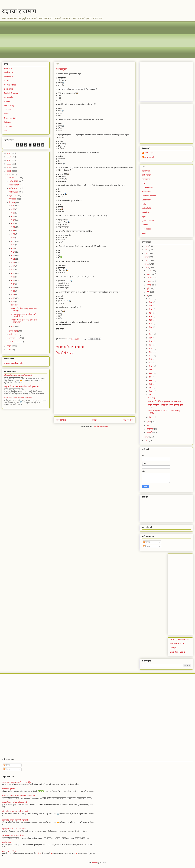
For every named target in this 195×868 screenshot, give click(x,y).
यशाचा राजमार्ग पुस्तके (177, 644)
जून (148, 292)
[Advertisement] (82, 40)
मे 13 (13, 263)
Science (7, 122)
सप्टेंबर (149, 281)
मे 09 (13, 277)
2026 (9, 153)
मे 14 (13, 259)
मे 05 (13, 291)
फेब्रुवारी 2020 (15, 338)
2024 (9, 160)
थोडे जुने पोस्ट (128, 420)
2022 (9, 167)
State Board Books (177, 652)
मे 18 (13, 248)
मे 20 (13, 245)
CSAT (6, 81)
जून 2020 (13, 199)
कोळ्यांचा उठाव (6, 842)
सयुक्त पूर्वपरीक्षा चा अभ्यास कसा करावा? (14, 829)
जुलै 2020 (13, 195)
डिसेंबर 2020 (14, 178)
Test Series (9, 126)
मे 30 (13, 209)
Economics (9, 89)
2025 (9, 157)
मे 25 (13, 227)
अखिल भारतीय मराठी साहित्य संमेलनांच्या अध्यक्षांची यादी (19, 796)
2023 (9, 164)
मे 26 (13, 223)
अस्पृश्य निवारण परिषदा (9, 851)
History (7, 101)
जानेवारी (149, 432)
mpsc (6, 114)
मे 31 (13, 206)
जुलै (148, 288)
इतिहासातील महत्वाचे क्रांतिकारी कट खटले (18, 375)
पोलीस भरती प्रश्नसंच (9, 789)
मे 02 (13, 302)
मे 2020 (12, 203)
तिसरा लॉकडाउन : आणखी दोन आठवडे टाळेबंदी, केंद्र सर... (23, 315)
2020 (9, 175)
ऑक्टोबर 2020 (14, 185)
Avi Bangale (149, 153)
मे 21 (13, 241)
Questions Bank (11, 118)
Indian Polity (9, 106)
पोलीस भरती (8, 68)
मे (147, 296)
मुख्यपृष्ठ (94, 420)
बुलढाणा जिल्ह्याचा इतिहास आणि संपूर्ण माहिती (15, 802)
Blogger (95, 863)
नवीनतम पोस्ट (61, 420)
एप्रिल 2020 (14, 331)
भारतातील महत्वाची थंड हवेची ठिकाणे (13, 835)
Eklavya (173, 648)
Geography (9, 97)
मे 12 (13, 266)
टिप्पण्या (147, 546)
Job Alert (8, 110)
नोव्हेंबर (149, 274)
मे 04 (13, 295)
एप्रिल (149, 422)
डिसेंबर (149, 271)
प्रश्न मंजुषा (15, 305)
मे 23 (13, 234)
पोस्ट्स (147, 542)
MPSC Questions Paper (179, 639)
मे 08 (13, 280)
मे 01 (13, 326)
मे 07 (13, 284)
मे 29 (13, 213)
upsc (6, 130)
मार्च (148, 425)
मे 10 (13, 273)
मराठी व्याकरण (9, 72)
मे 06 (13, 288)
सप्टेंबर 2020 (14, 188)
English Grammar (11, 93)
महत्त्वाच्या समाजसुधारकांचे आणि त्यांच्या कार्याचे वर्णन (17, 782)
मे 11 (13, 270)
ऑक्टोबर (150, 278)
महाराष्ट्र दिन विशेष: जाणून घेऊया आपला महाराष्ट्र (165, 401)
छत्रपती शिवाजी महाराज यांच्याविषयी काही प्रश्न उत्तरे (21, 387)
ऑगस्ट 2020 (14, 192)
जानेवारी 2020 (14, 342)
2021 (9, 171)
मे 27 (13, 220)
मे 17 (13, 252)
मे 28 (13, 216)
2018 (9, 350)
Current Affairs (10, 85)
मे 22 (13, 238)
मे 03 (13, 298)
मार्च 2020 (13, 335)
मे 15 (13, 255)
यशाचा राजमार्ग (19, 11)
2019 (9, 346)
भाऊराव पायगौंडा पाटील (14, 363)
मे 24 (13, 231)
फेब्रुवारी (150, 429)
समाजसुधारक (9, 77)
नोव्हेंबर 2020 (14, 181)
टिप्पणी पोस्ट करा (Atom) (100, 427)
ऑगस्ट (149, 285)
